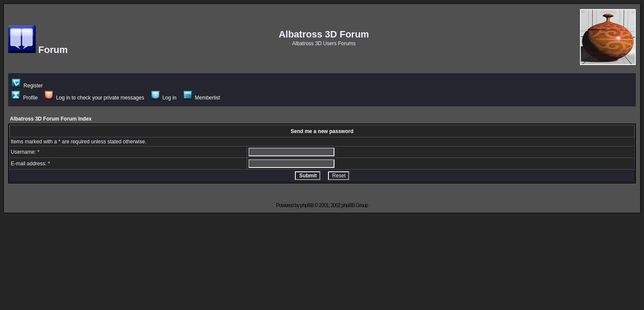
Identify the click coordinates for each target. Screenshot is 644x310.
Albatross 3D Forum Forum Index (51, 119)
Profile (25, 98)
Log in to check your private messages (94, 98)
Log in (164, 98)
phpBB (307, 205)
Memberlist (202, 98)
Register (27, 86)
